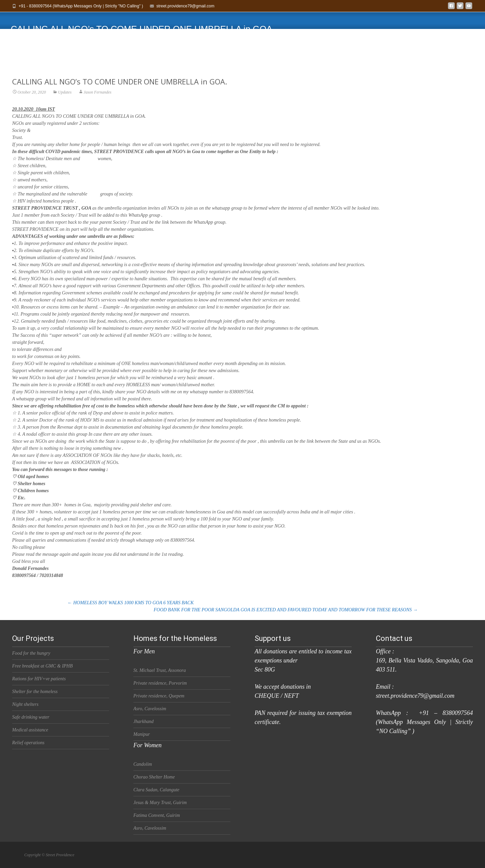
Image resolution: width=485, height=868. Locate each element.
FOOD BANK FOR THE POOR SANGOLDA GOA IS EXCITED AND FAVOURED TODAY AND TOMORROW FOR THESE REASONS (286, 610)
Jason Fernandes (97, 104)
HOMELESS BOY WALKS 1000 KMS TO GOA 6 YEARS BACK (131, 603)
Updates (65, 104)
